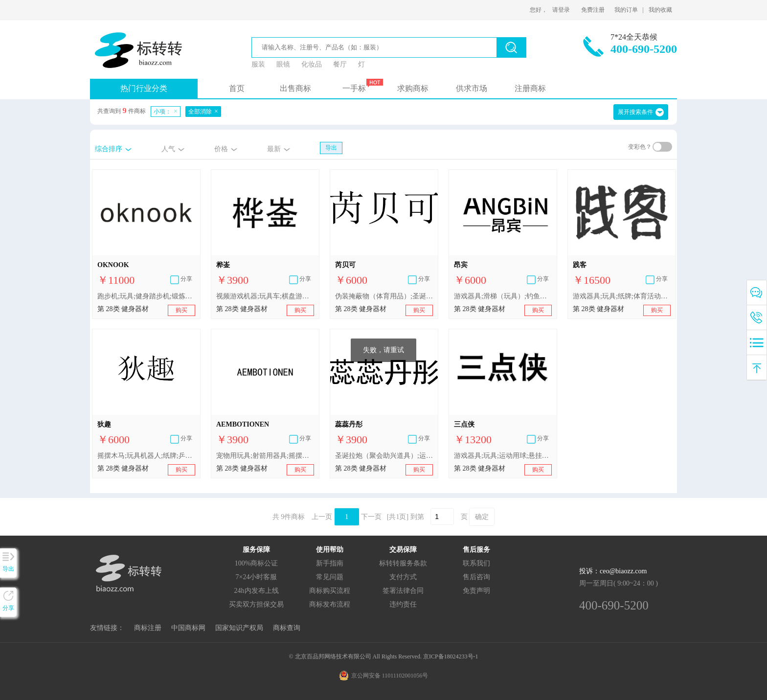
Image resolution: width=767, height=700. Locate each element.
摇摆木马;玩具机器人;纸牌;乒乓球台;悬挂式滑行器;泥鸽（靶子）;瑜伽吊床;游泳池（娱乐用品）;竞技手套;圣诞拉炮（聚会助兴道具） (146, 456)
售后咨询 (476, 577)
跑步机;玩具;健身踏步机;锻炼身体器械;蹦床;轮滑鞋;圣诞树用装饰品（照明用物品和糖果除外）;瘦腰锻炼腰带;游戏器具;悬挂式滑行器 (146, 296)
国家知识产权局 (239, 628)
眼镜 (283, 64)
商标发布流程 (330, 604)
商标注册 (148, 628)
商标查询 (287, 628)
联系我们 (476, 563)
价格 (221, 149)
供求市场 (472, 88)
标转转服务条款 (403, 563)
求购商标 (413, 88)
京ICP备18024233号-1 (451, 656)
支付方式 (403, 577)
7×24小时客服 (257, 577)
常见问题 (330, 577)
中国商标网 (188, 628)
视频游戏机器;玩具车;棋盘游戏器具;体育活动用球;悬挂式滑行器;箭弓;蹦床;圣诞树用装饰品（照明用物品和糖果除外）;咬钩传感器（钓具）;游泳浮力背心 (265, 296)
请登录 (561, 10)
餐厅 (340, 64)
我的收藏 (660, 10)
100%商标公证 (257, 563)
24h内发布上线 (257, 591)
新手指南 (330, 563)
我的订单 (626, 10)
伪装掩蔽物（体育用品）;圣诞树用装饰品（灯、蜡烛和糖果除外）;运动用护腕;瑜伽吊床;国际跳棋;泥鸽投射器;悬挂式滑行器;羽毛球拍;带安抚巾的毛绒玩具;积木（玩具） (384, 296)
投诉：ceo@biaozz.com (613, 571)
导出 (331, 148)
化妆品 (312, 64)
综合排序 (109, 149)
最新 (274, 149)
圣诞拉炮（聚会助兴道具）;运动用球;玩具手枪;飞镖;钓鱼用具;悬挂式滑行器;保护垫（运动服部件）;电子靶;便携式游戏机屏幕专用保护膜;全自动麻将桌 (384, 456)
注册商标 (530, 88)
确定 (482, 517)
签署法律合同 (403, 591)
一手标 (354, 88)
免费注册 (593, 10)
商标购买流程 (330, 591)
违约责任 (403, 604)
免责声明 (476, 591)
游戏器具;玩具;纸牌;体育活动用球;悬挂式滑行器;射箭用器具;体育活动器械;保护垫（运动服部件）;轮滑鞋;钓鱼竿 (622, 296)
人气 (168, 149)
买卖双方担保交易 (256, 604)
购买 (181, 310)
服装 (258, 64)
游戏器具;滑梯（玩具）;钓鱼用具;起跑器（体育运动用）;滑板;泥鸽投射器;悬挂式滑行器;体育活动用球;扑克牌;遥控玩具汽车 (503, 296)
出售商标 (295, 88)
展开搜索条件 (635, 112)
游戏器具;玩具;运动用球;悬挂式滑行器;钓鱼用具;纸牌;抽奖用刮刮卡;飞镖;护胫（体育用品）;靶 (503, 456)
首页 (237, 88)
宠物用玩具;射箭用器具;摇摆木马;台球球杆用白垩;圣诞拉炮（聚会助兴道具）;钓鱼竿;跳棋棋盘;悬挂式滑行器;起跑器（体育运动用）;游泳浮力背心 (265, 456)
